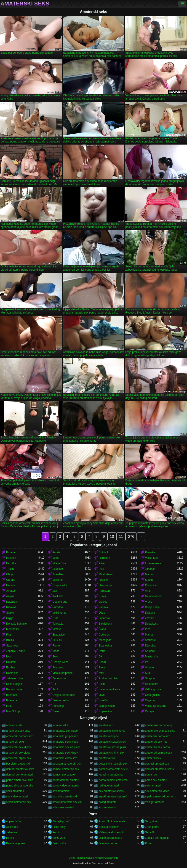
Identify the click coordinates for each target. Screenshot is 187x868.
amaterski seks (15, 742)
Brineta (11, 552)
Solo (55, 657)
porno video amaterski (66, 786)
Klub (148, 673)
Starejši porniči (62, 821)
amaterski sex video (18, 753)
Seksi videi (59, 838)
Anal (148, 591)
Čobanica (151, 585)
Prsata (57, 552)
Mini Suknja (13, 711)
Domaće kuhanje (16, 624)
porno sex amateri (156, 780)
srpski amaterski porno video (161, 797)
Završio (150, 618)
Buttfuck (104, 552)
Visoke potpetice (63, 673)
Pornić (149, 843)
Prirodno (58, 607)
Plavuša (150, 552)
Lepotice (58, 569)
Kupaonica (105, 711)
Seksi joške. (60, 843)
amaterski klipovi (109, 736)
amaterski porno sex (158, 736)
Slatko (10, 613)
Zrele (102, 667)
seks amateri (153, 786)
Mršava (57, 629)
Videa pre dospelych (111, 832)
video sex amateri (63, 807)
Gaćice (103, 602)
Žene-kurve (60, 678)
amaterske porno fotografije (161, 725)
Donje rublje (152, 607)
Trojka (10, 569)
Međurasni (13, 629)
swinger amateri (155, 802)
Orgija (10, 618)
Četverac (104, 635)
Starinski (150, 640)
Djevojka (150, 646)
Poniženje (59, 706)
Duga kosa (152, 624)
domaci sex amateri (64, 775)
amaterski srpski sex (19, 758)
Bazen (56, 711)
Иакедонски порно (110, 838)
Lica (9, 657)
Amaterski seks (25, 4)
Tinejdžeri (59, 574)
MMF (102, 673)
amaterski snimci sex (111, 753)
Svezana (58, 667)
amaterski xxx (107, 758)
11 (121, 537)
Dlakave (150, 613)
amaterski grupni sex (65, 736)
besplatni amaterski (18, 764)
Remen (57, 646)
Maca (56, 558)
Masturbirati (106, 574)
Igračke (103, 580)
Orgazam (151, 700)
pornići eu (151, 775)
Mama (149, 574)
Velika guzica (153, 689)
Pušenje (11, 558)
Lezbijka (11, 563)
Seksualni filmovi (109, 827)
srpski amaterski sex (19, 802)
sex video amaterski (65, 797)
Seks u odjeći (14, 684)
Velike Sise (152, 558)
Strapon (150, 678)
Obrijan (11, 574)
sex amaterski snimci (111, 791)
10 (112, 537)
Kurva (102, 596)
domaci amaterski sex (66, 769)
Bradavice (59, 635)
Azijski (10, 596)
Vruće (149, 602)
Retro (102, 651)
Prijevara (12, 700)
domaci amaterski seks (20, 769)
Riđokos (11, 607)
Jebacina (12, 832)
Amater (11, 591)
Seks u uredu (61, 700)
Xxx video (12, 827)
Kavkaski (58, 596)
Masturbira (152, 657)
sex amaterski (61, 791)
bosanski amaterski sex (113, 764)
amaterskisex (153, 758)
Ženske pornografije (157, 838)
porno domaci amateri (66, 780)
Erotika (10, 667)
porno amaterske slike (20, 780)
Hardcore (104, 558)
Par (147, 662)
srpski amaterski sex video (69, 802)
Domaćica (12, 673)
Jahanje (150, 569)
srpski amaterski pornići (113, 797)
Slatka (149, 580)
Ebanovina (105, 646)
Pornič (10, 838)
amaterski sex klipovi (19, 747)
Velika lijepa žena (156, 706)
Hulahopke (152, 684)
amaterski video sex (65, 758)
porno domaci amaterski (113, 780)
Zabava (103, 607)
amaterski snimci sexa (159, 753)
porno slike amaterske (20, 786)
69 (100, 657)
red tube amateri (109, 786)
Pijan (9, 635)
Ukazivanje (106, 585)
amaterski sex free (156, 742)
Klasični (103, 700)
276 (131, 537)
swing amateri (107, 802)
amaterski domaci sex (19, 736)
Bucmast (12, 695)
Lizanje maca (153, 563)
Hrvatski (11, 662)
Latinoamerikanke (110, 689)
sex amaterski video (157, 791)
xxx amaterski (107, 807)
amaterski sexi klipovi (65, 753)
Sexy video (152, 821)
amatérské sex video (65, 731)
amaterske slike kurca (112, 731)
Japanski (104, 618)
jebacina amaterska (111, 775)
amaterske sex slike (18, 731)
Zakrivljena (105, 624)
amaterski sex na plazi (112, 747)
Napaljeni (12, 602)
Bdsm (102, 662)
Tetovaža (58, 624)
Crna (56, 618)
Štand (102, 629)
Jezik (56, 689)
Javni (102, 695)
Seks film (151, 832)
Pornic (56, 832)
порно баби (13, 821)
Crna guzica (152, 695)
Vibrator (150, 667)
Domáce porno (108, 843)
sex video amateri (17, 797)
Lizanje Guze (61, 662)
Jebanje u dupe (16, 651)
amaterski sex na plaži (66, 747)
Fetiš (9, 706)
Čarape (11, 580)
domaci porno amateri (19, 775)
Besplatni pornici (16, 843)
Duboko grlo (60, 602)
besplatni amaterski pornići (69, 764)
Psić (101, 569)
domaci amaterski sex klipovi (115, 769)
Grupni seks (60, 585)
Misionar (58, 580)
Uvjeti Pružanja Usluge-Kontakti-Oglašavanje (93, 858)
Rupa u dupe (14, 689)
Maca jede (105, 640)
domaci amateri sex (157, 764)
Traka (56, 651)
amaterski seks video (65, 742)
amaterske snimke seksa (160, 731)
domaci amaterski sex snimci (161, 769)
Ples (148, 629)
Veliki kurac (60, 613)
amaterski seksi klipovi (112, 742)
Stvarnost (12, 646)
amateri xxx (106, 725)
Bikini (102, 684)
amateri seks (60, 725)
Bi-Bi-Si (57, 640)
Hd (54, 684)
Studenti (150, 651)
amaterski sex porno (158, 747)
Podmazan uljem (109, 678)
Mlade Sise (59, 563)
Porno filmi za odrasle (112, 821)
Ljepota (11, 585)
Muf (55, 591)
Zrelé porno (152, 827)
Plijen (102, 563)
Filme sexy (59, 827)
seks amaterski (15, 791)
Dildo (102, 613)
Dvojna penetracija (64, 695)
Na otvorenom (154, 596)
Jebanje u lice (15, 678)
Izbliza (10, 640)
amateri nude (14, 725)
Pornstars (105, 591)
